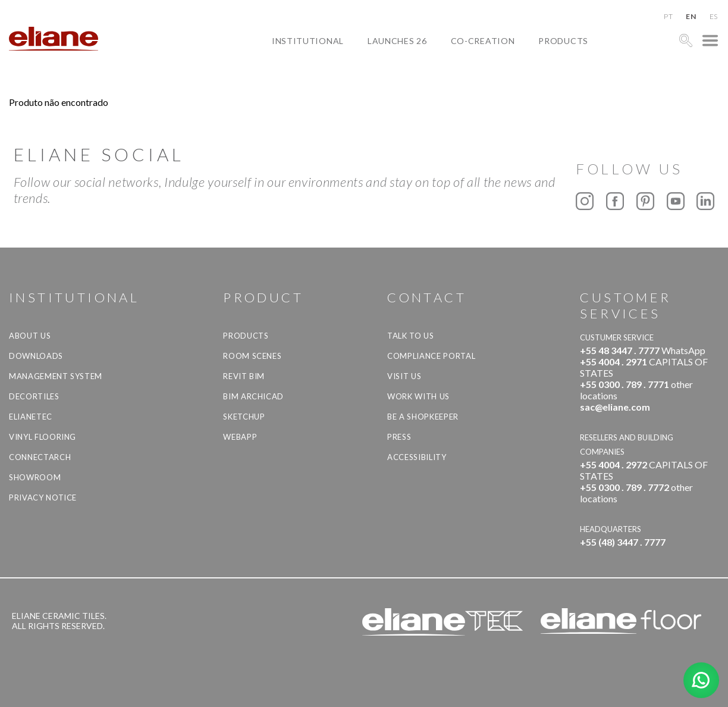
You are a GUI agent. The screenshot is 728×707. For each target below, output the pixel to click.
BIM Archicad (253, 396)
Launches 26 (397, 41)
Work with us (418, 396)
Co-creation (483, 41)
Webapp (240, 437)
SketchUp (244, 417)
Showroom (35, 477)
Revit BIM (244, 376)
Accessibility (417, 457)
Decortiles (34, 396)
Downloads (36, 356)
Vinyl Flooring (43, 437)
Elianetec (31, 417)
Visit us (404, 376)
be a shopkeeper (423, 417)
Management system (56, 376)
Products (563, 41)
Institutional (308, 41)
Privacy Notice (43, 498)
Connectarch (40, 457)
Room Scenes (252, 356)
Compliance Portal (431, 356)
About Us (30, 336)
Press (399, 437)
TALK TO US (411, 336)
